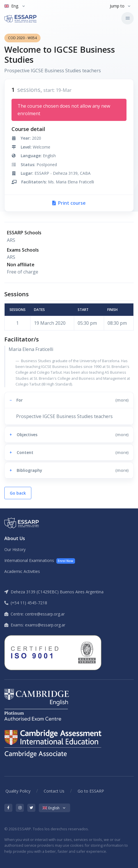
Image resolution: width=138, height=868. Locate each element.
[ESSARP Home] (28, 18)
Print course (69, 203)
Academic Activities (22, 571)
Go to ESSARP (91, 791)
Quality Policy (18, 791)
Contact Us (54, 791)
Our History (15, 549)
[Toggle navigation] (128, 18)
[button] (69, 400)
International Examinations (40, 561)
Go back (18, 493)
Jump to (117, 6)
